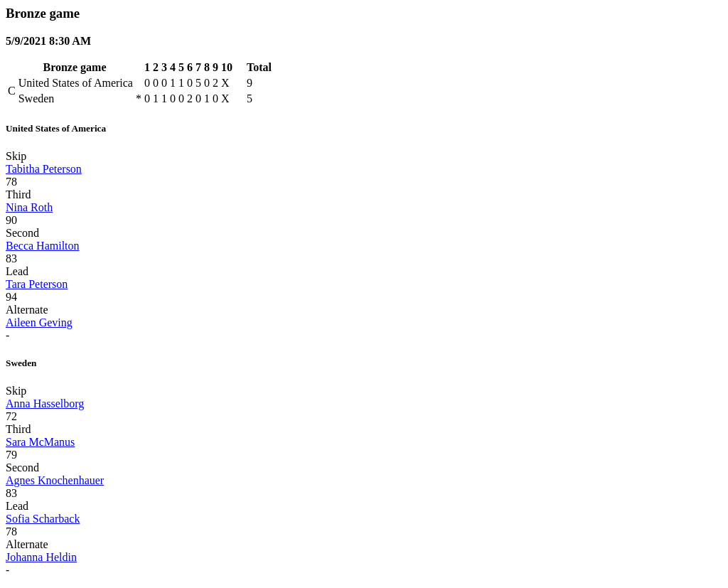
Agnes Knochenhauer (55, 480)
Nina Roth (29, 207)
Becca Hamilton (43, 246)
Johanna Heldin (41, 557)
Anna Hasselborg (45, 403)
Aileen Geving (39, 322)
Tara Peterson (37, 284)
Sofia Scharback (43, 519)
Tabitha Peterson (44, 169)
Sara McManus (40, 442)
